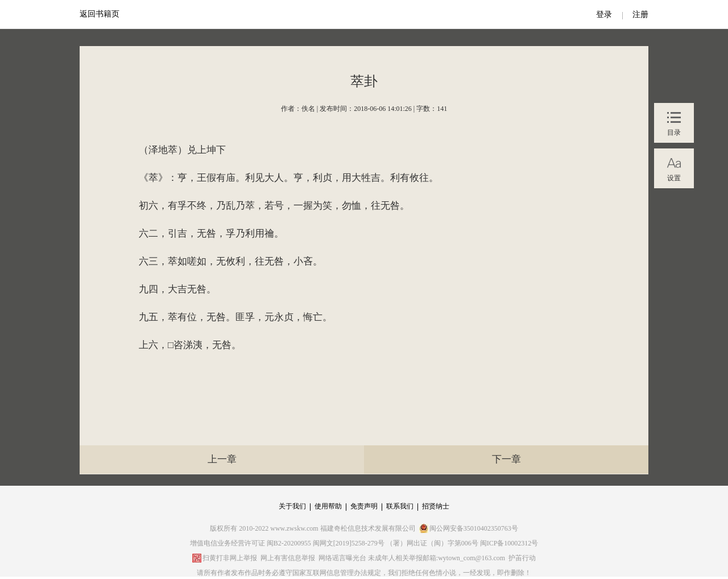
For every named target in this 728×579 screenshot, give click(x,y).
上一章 (222, 459)
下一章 (506, 459)
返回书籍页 (100, 14)
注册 (640, 15)
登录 (604, 15)
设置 (674, 178)
